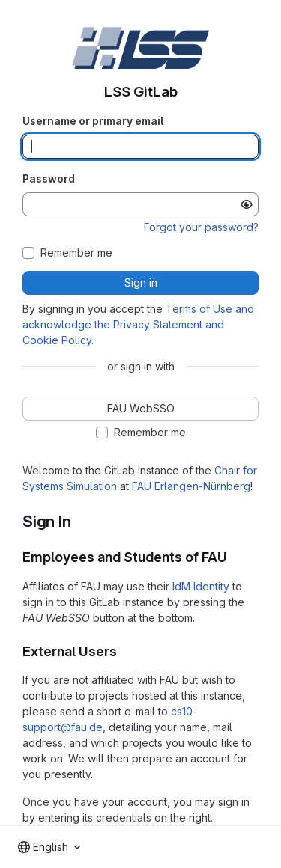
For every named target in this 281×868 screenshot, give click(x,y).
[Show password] (247, 204)
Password (49, 178)
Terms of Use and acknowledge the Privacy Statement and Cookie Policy (138, 324)
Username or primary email (93, 121)
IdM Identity (201, 586)
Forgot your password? (201, 227)
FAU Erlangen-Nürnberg (191, 486)
